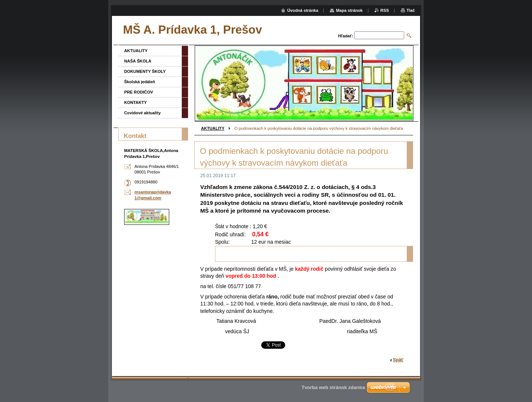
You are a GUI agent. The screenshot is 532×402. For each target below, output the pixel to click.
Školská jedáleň (140, 82)
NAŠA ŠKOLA (138, 61)
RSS (385, 10)
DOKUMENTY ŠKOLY (145, 71)
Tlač (411, 10)
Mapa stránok (349, 10)
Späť (398, 360)
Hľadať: (346, 36)
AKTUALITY (213, 128)
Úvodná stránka (303, 10)
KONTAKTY (135, 102)
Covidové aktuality (142, 113)
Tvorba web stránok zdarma (333, 387)
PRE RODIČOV (139, 92)
